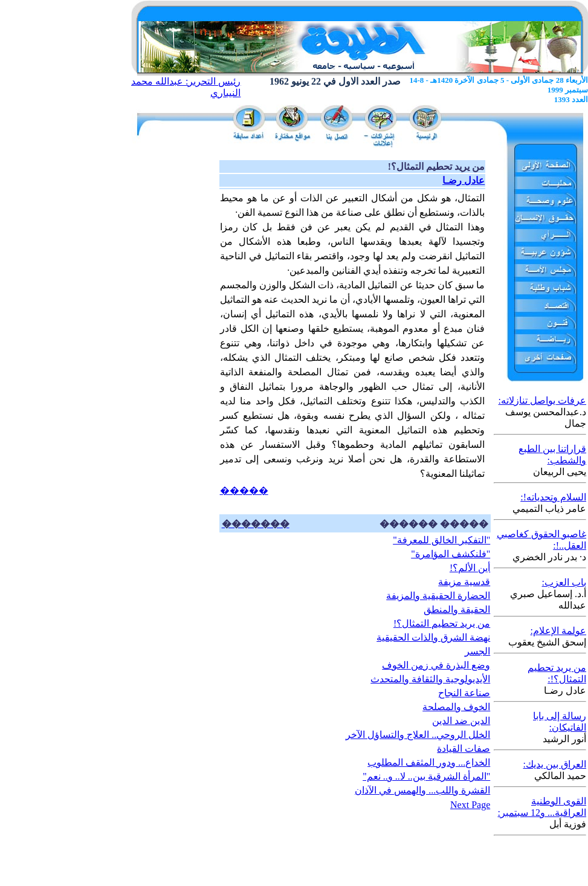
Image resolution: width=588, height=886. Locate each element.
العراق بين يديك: (555, 764)
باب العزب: (564, 582)
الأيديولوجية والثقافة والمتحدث (430, 679)
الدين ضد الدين (461, 721)
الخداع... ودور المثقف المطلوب (429, 762)
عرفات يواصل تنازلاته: (542, 400)
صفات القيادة (464, 749)
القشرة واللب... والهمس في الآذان (422, 790)
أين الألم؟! (470, 568)
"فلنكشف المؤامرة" (451, 554)
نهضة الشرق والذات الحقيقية (433, 637)
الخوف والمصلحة (456, 707)
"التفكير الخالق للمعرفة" (441, 540)
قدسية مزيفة (464, 582)
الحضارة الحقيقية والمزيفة (438, 596)
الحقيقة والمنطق (457, 610)
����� (244, 490)
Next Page (470, 805)
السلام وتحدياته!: (553, 497)
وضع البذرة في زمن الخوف (436, 665)
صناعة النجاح (464, 693)
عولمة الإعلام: (558, 631)
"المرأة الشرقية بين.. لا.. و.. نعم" (426, 776)
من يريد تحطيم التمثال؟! (442, 623)
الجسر (477, 651)
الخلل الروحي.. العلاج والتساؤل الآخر (418, 735)
